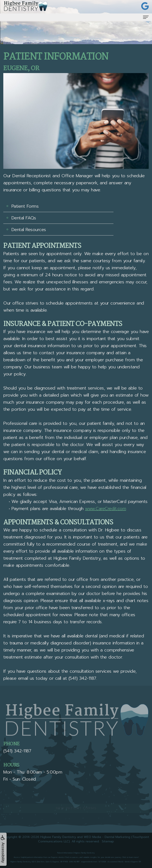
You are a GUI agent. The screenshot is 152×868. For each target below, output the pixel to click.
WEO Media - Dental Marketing (107, 837)
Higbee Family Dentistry (58, 837)
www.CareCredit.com (106, 508)
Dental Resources (29, 230)
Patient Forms (25, 206)
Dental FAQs (24, 218)
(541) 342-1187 (82, 678)
